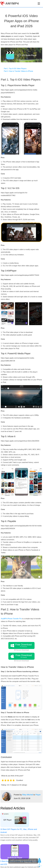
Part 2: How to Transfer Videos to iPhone (18, 71)
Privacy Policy (28, 862)
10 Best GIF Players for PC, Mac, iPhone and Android (19, 831)
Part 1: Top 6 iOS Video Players (15, 69)
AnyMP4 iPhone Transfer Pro (11, 619)
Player (38, 795)
